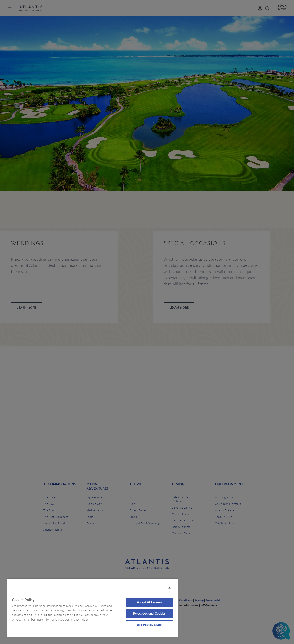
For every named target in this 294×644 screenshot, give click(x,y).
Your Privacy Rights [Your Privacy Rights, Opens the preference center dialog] (149, 625)
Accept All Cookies (149, 602)
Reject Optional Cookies (149, 613)
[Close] (170, 588)
